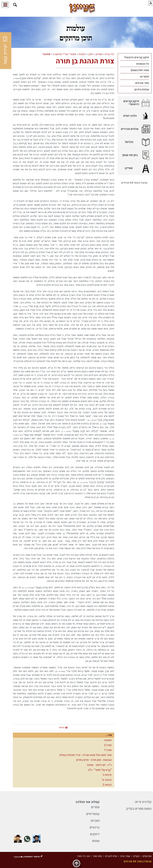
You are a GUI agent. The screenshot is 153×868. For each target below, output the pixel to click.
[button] (15, 5)
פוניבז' (46, 54)
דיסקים (95, 834)
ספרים (95, 807)
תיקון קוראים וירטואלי (137, 57)
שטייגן (99, 54)
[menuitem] (135, 57)
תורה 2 (108, 745)
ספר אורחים (142, 83)
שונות (96, 841)
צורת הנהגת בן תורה (85, 61)
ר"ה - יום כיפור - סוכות (99, 765)
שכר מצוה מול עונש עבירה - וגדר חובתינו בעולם (85, 755)
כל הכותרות (143, 64)
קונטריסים (93, 814)
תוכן (91, 54)
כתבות (82, 54)
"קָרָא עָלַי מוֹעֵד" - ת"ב (100, 770)
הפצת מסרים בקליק (139, 809)
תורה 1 (108, 750)
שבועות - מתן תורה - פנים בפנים (94, 760)
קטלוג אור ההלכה (88, 802)
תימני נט (144, 77)
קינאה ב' (107, 775)
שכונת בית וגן (142, 89)
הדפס (62, 728)
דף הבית (110, 54)
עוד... (109, 735)
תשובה (108, 740)
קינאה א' (107, 780)
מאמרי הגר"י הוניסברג (65, 54)
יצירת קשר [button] (5, 51)
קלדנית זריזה (143, 802)
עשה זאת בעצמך (140, 70)
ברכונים (95, 827)
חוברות (95, 821)
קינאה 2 (107, 785)
